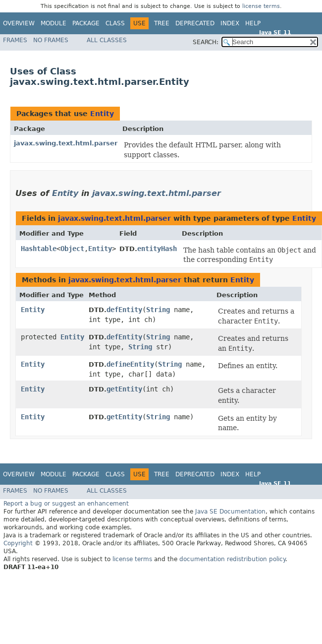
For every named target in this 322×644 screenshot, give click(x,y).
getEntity (124, 389)
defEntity (124, 310)
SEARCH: (206, 42)
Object (72, 249)
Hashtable (39, 249)
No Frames (51, 40)
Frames (15, 40)
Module (54, 23)
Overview (19, 23)
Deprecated (195, 23)
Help (253, 23)
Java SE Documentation (230, 512)
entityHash (157, 249)
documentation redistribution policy (232, 559)
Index (230, 23)
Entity (102, 114)
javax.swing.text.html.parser (66, 143)
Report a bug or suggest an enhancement (66, 504)
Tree (162, 23)
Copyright (18, 543)
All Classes (107, 40)
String (158, 310)
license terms (261, 6)
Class (115, 23)
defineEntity (130, 364)
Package (86, 23)
